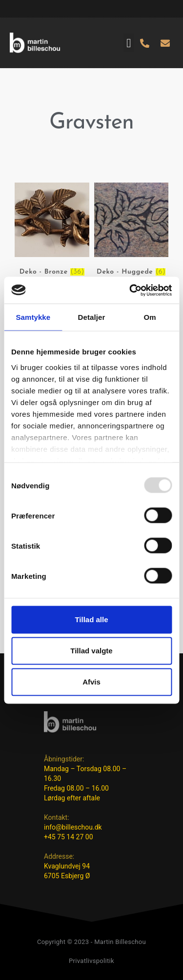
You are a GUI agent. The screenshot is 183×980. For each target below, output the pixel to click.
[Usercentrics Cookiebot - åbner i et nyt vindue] (130, 290)
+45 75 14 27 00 (69, 837)
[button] (129, 43)
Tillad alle (91, 619)
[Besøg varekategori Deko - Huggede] (132, 231)
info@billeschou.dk (73, 827)
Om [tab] (150, 317)
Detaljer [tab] (92, 317)
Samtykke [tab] (33, 317)
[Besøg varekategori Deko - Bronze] (52, 231)
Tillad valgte (91, 651)
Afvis (91, 682)
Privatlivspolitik (91, 961)
